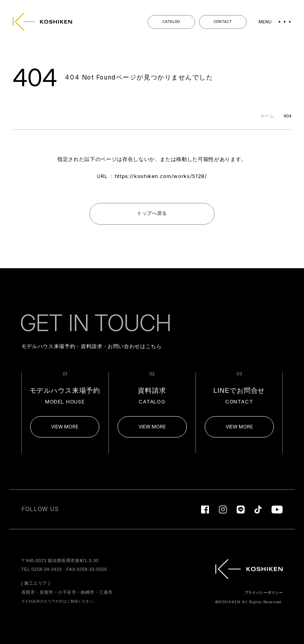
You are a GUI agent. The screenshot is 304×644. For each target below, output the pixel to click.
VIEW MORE (65, 427)
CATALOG (171, 22)
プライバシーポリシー (264, 592)
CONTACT (223, 22)
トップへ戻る (152, 213)
